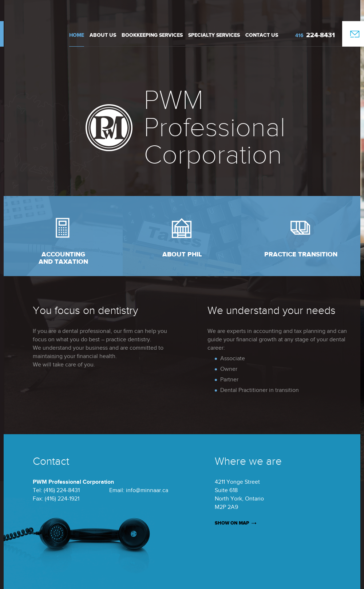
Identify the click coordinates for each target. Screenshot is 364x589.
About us (103, 35)
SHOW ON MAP (232, 523)
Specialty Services (214, 35)
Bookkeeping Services (152, 35)
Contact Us (262, 35)
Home (77, 35)
